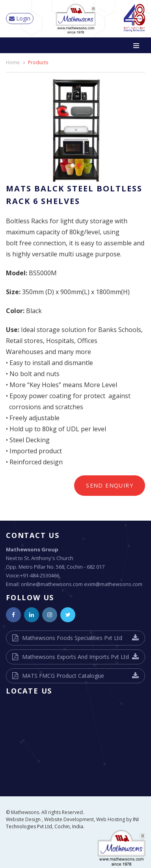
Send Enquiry (110, 485)
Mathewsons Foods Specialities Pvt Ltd (72, 638)
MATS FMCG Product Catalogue (63, 676)
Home (13, 62)
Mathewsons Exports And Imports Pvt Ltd (75, 657)
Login (20, 18)
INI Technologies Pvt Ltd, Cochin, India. (72, 823)
